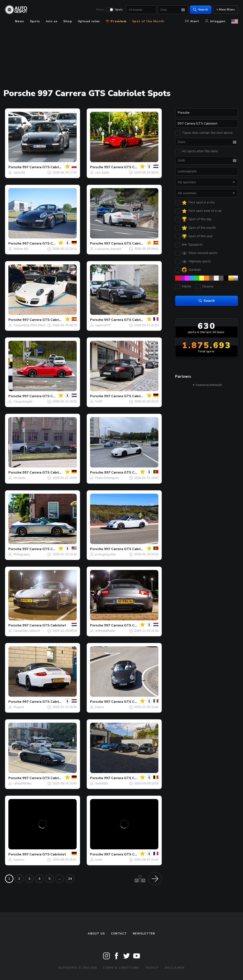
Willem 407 (21, 249)
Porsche (15, 167)
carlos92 (19, 172)
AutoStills (102, 783)
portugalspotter (106, 554)
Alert (192, 21)
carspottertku (22, 783)
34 (70, 879)
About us (96, 934)
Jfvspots (19, 707)
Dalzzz (100, 707)
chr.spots (19, 478)
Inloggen (215, 21)
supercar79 (103, 325)
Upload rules (89, 21)
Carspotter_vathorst (27, 631)
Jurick (99, 860)
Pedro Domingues (107, 478)
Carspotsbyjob (23, 402)
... (59, 879)
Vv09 (99, 402)
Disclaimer (175, 968)
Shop (68, 21)
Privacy (152, 968)
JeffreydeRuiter (105, 631)
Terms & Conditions (121, 968)
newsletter (144, 934)
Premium (116, 21)
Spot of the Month (148, 21)
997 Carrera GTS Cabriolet (44, 167)
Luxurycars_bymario (108, 249)
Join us (52, 21)
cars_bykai (102, 172)
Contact (119, 934)
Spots (119, 10)
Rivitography (22, 554)
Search (200, 10)
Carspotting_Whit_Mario (29, 325)
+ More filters (225, 10)
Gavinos (19, 860)
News (100, 10)
